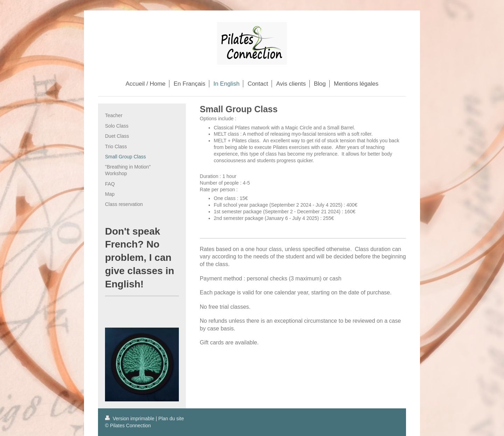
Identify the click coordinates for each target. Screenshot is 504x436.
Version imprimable (130, 419)
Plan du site (171, 419)
